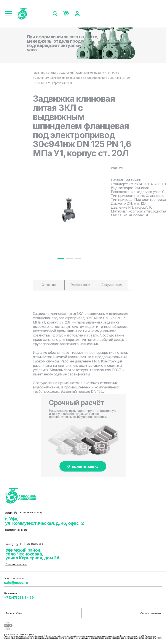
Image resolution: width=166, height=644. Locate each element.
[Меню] (9, 14)
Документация (112, 285)
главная (38, 72)
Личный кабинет (14, 613)
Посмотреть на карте (16, 530)
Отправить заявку (83, 466)
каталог (51, 72)
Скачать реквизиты (151, 613)
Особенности (80, 285)
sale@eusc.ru (16, 583)
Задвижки (66, 72)
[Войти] (77, 14)
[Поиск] (55, 14)
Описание (49, 285)
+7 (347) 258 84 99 (19, 598)
